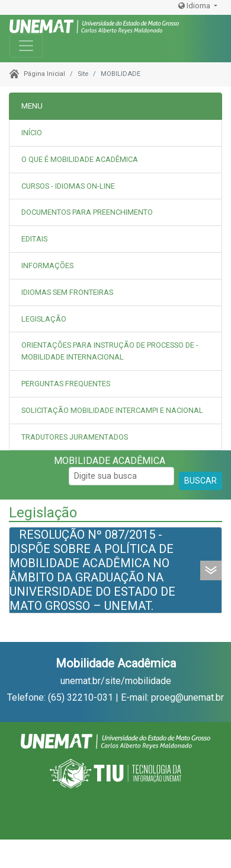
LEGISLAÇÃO (44, 319)
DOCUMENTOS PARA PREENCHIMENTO (87, 212)
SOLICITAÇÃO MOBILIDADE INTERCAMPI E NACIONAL (112, 410)
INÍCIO (32, 133)
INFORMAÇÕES (47, 266)
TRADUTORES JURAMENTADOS (75, 437)
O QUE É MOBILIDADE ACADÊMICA (80, 159)
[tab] (115, 160)
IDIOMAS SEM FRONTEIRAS (67, 292)
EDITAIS (34, 239)
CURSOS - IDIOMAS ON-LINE (68, 186)
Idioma (195, 6)
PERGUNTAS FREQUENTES (66, 384)
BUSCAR (200, 481)
